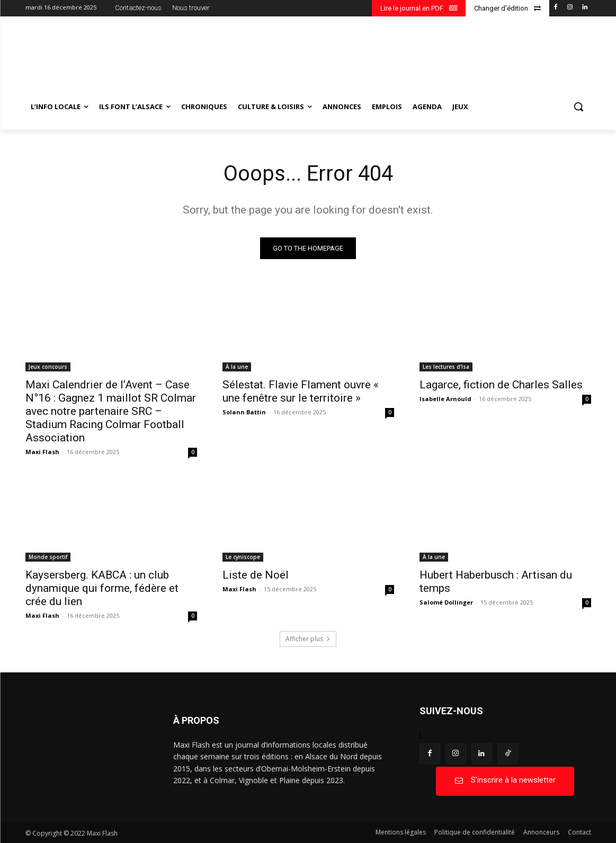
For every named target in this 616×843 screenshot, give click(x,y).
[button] (578, 107)
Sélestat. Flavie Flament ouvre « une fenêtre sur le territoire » (301, 391)
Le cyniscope (243, 557)
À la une (237, 367)
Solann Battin (244, 412)
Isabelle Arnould (445, 399)
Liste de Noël (256, 575)
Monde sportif (48, 557)
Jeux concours (48, 367)
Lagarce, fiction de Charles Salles (501, 385)
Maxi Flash (42, 452)
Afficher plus (308, 639)
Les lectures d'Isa (446, 367)
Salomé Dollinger (446, 602)
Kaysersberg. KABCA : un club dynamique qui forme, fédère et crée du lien (102, 588)
